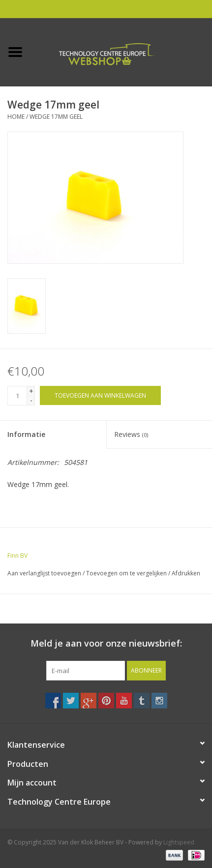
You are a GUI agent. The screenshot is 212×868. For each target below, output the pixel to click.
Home (16, 117)
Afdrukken (186, 573)
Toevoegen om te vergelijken (127, 573)
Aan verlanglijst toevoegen (44, 573)
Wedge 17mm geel (56, 117)
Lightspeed (179, 842)
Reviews (131, 434)
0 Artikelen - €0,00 (174, 9)
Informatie (26, 434)
